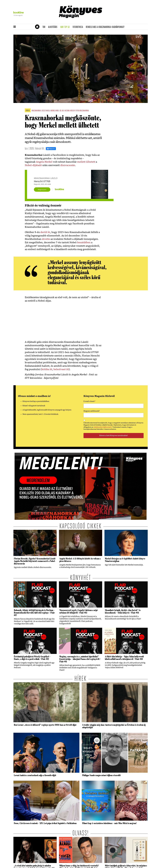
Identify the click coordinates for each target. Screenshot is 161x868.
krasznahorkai (84, 111)
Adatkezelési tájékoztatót (103, 427)
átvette (46, 239)
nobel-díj (58, 111)
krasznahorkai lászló (39, 111)
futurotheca (79, 27)
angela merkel (51, 111)
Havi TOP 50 (66, 27)
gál (63, 111)
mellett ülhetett (86, 162)
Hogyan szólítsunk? (92, 411)
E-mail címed (90, 402)
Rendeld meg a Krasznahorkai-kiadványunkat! (106, 27)
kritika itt (47, 369)
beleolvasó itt (61, 369)
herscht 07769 (75, 111)
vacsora (67, 111)
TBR (45, 27)
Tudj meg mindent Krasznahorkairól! (119, 21)
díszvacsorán (68, 165)
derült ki (45, 232)
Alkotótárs (53, 27)
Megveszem (42, 189)
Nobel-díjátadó (33, 165)
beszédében (84, 243)
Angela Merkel (44, 162)
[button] (15, 27)
